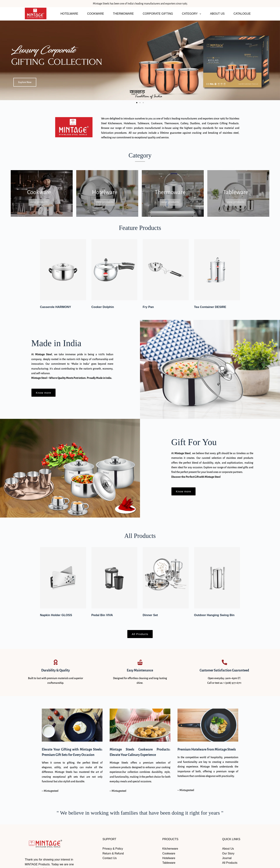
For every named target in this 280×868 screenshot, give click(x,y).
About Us (228, 849)
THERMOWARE (123, 14)
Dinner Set (150, 615)
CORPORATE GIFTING (158, 14)
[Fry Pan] (166, 270)
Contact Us (110, 858)
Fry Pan (148, 307)
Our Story (228, 853)
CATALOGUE (242, 14)
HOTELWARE (69, 14)
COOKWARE (96, 14)
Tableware (169, 863)
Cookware (169, 853)
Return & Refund (113, 853)
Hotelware (169, 858)
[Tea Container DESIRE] (217, 270)
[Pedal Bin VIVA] (114, 578)
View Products (39, 202)
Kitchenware (170, 849)
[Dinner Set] (166, 578)
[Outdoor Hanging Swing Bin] (217, 578)
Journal (227, 858)
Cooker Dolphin (103, 307)
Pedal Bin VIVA (102, 615)
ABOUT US (217, 14)
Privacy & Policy (113, 849)
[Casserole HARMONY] (63, 270)
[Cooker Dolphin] (114, 270)
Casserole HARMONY (56, 307)
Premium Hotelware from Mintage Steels (207, 749)
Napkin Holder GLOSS (56, 615)
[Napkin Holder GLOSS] (63, 578)
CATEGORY (192, 14)
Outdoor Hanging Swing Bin (214, 615)
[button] (137, 103)
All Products (230, 863)
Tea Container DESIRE (210, 307)
